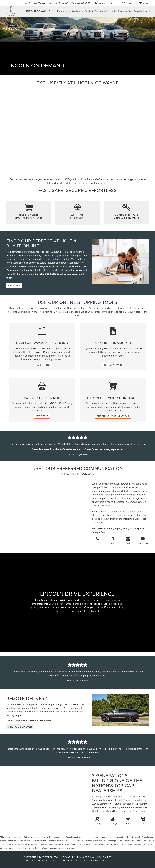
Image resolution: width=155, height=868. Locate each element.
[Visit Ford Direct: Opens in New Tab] (107, 860)
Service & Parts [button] (105, 11)
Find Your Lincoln (20, 727)
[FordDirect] (14, 860)
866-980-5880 (48, 274)
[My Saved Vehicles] (143, 3)
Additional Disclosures (97, 857)
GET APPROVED (113, 365)
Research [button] (147, 11)
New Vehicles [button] (62, 11)
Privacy (77, 857)
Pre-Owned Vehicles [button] (76, 11)
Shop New (14, 286)
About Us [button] (129, 11)
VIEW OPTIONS (42, 365)
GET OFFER (42, 416)
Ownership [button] (138, 11)
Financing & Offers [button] (91, 11)
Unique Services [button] (118, 11)
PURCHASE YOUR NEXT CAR (113, 416)
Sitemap (66, 857)
